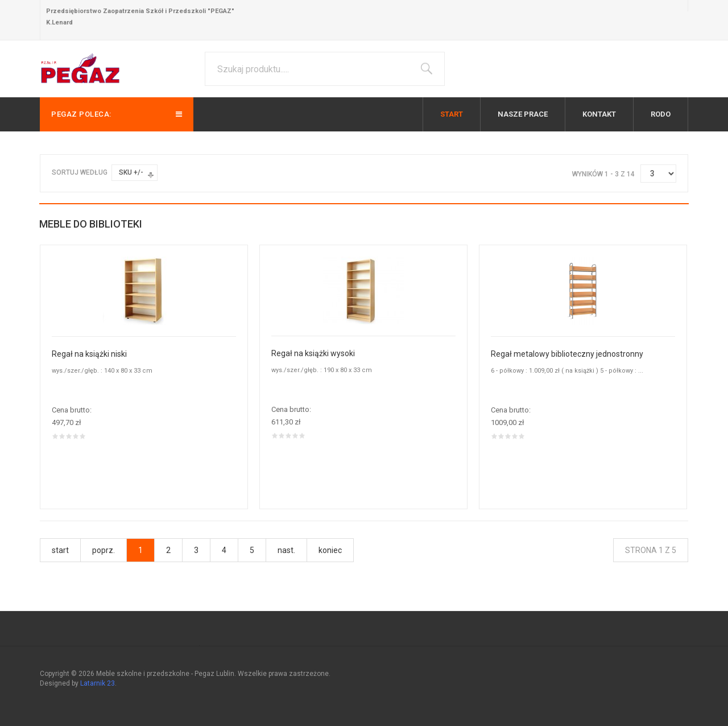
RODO (661, 114)
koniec (330, 550)
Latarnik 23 (98, 683)
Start (452, 114)
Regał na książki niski (89, 354)
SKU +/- (131, 172)
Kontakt (599, 114)
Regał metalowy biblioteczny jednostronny (567, 354)
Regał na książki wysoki (313, 353)
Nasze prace (523, 114)
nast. (286, 550)
